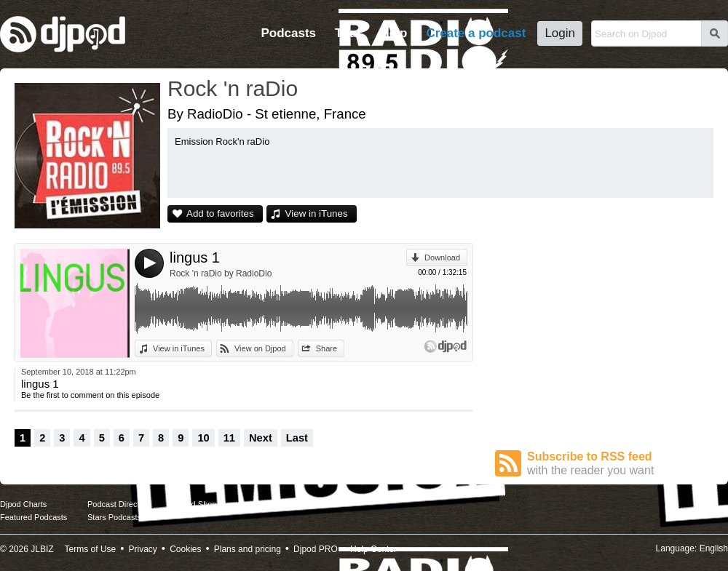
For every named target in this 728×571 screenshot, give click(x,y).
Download (442, 257)
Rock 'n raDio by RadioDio (221, 273)
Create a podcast (476, 33)
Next (261, 438)
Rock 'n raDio (233, 88)
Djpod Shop (196, 504)
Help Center (373, 549)
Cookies (185, 549)
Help (394, 33)
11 (229, 438)
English (714, 548)
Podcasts (288, 33)
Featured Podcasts (33, 517)
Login (560, 33)
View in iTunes (317, 213)
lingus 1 (195, 257)
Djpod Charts (23, 504)
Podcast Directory (119, 504)
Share (327, 348)
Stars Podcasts (114, 517)
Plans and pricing (248, 549)
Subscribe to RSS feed (620, 464)
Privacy (143, 549)
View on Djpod (260, 348)
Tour (348, 33)
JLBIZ (42, 549)
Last (297, 438)
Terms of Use (91, 549)
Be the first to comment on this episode (90, 395)
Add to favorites (220, 213)
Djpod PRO (316, 549)
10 (203, 438)
